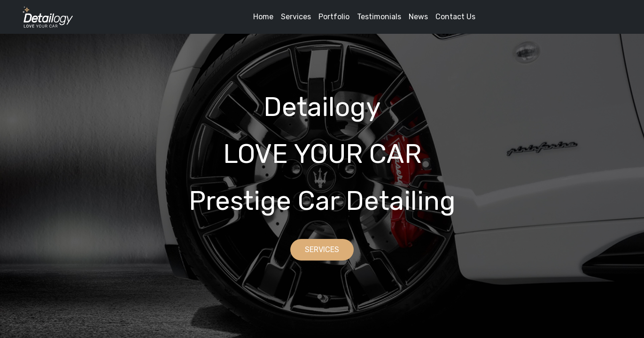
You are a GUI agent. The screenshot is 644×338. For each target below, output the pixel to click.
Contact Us (455, 17)
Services (296, 17)
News (418, 17)
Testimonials (379, 17)
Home (263, 17)
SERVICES (322, 250)
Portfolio (334, 17)
